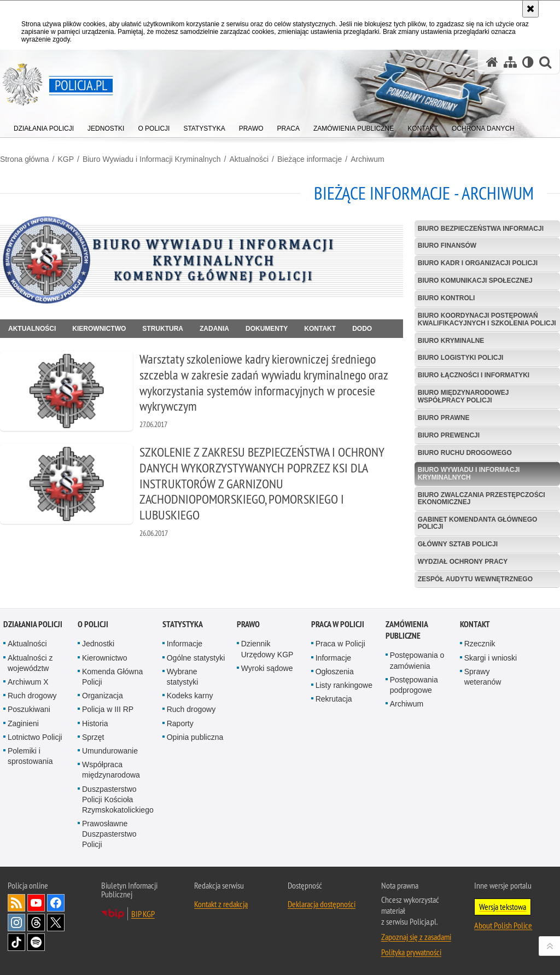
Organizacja (103, 696)
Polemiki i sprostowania (30, 756)
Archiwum (367, 159)
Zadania (214, 329)
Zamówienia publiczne (407, 630)
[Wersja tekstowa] (528, 62)
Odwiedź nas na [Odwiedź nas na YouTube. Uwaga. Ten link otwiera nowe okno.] (36, 903)
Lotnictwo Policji (35, 737)
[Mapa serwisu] (510, 62)
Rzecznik (480, 644)
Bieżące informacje (310, 159)
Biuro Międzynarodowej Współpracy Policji (463, 396)
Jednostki (98, 644)
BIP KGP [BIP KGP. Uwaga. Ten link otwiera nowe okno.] (143, 914)
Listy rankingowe (344, 685)
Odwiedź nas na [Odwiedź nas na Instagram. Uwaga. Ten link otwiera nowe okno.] (16, 923)
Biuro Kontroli (447, 298)
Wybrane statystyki (183, 677)
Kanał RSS (16, 903)
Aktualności (249, 159)
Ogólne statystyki (196, 658)
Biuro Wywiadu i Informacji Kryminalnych (152, 159)
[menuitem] (44, 126)
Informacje (185, 644)
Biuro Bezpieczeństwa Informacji (481, 229)
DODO (362, 329)
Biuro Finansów (447, 246)
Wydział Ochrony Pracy (463, 562)
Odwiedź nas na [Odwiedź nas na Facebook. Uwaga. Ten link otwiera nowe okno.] (56, 903)
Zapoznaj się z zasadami (416, 937)
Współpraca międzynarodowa (111, 770)
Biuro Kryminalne (451, 341)
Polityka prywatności (411, 952)
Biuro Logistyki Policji (461, 358)
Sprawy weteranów (483, 677)
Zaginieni (23, 723)
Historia (95, 723)
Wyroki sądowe (267, 668)
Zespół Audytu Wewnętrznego (475, 579)
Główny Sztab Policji (458, 544)
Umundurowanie (110, 751)
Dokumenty (267, 329)
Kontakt (320, 329)
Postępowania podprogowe (414, 685)
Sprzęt (93, 737)
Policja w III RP (108, 709)
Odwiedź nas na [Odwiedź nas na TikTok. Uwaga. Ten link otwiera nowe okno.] (16, 942)
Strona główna (25, 159)
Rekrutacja (334, 699)
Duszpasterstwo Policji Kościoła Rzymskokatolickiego (118, 799)
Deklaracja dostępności (322, 904)
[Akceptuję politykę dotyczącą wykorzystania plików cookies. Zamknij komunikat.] (530, 9)
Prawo (248, 624)
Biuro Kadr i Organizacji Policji (478, 263)
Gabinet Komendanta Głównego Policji (478, 523)
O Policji (93, 624)
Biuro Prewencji (449, 435)
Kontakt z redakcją (221, 904)
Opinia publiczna (195, 737)
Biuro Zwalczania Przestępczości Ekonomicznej (482, 498)
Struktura (163, 329)
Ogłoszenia (335, 672)
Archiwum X (28, 682)
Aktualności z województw (30, 663)
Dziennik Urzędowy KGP (267, 649)
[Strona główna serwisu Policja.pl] (492, 62)
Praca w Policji (338, 624)
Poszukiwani (29, 709)
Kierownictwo (99, 329)
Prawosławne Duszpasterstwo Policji (109, 834)
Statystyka (183, 624)
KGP (66, 159)
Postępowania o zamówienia (417, 660)
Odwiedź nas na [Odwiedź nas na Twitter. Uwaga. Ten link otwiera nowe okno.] (56, 923)
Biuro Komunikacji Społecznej (475, 281)
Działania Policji (33, 624)
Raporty (180, 723)
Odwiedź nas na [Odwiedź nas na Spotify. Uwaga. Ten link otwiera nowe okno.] (36, 942)
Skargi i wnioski (491, 658)
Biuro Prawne (444, 418)
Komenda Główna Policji (112, 677)
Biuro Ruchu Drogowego (465, 453)
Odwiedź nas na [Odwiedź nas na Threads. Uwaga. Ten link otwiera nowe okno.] (36, 923)
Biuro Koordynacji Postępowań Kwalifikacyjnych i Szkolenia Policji (487, 319)
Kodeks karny (190, 696)
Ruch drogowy (32, 696)
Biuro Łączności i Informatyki (474, 375)
